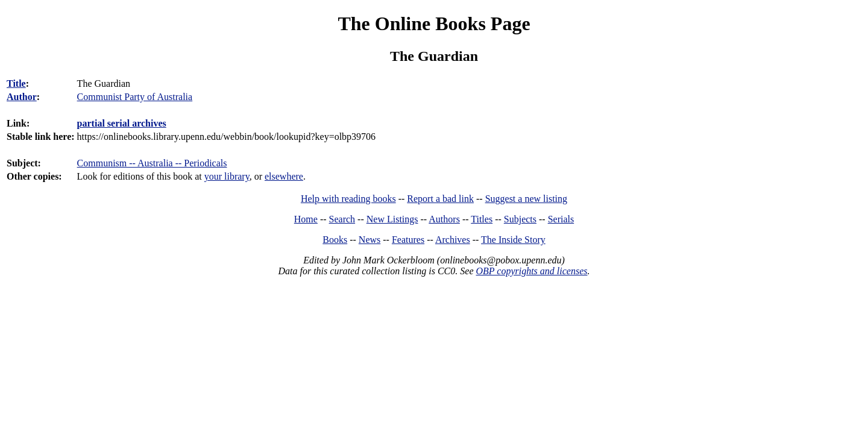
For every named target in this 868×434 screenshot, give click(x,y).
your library (227, 176)
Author (22, 97)
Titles (482, 219)
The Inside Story (513, 240)
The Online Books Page (434, 24)
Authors (444, 219)
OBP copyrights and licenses (531, 271)
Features (408, 240)
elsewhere (284, 176)
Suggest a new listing (526, 199)
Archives (453, 240)
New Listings (392, 219)
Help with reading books (348, 199)
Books (335, 240)
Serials (561, 219)
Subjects (520, 219)
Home (306, 219)
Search (342, 219)
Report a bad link (440, 199)
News (370, 240)
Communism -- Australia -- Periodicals (152, 163)
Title (16, 83)
